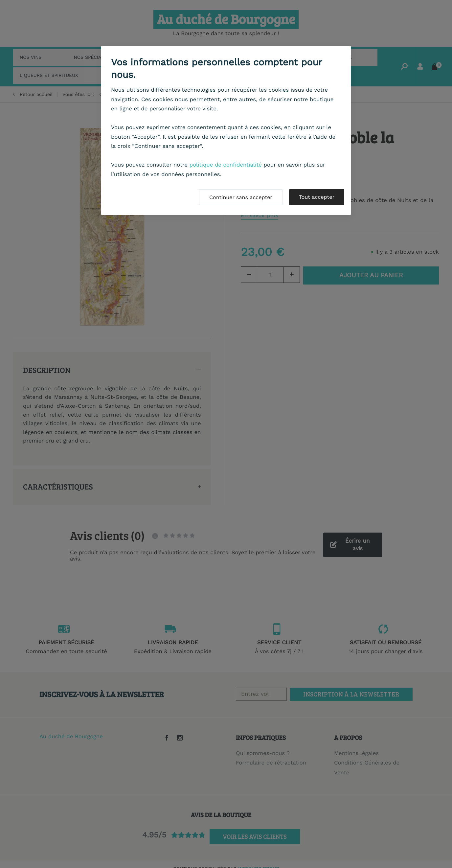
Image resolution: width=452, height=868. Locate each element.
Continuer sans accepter (241, 197)
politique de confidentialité (226, 165)
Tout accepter (317, 197)
